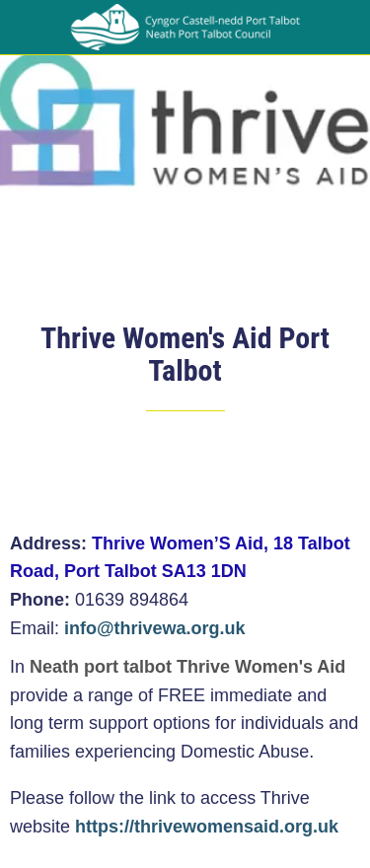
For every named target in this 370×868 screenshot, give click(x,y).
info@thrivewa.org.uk (155, 628)
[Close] (28, 28)
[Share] (289, 470)
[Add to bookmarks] (336, 470)
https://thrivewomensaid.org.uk (207, 827)
